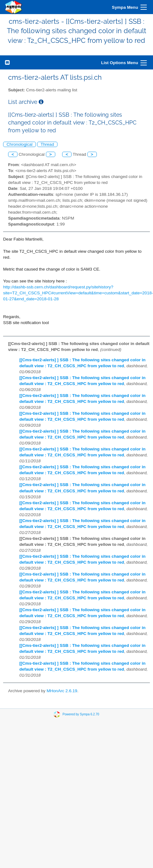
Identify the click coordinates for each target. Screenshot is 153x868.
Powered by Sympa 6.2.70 (81, 714)
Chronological (20, 144)
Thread (47, 144)
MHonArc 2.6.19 (62, 691)
